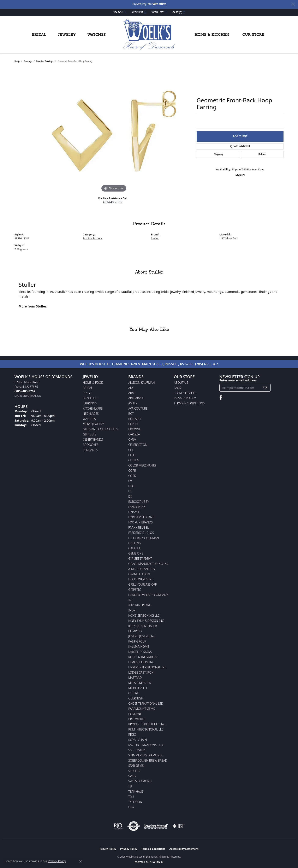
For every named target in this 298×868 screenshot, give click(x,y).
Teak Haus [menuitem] (136, 791)
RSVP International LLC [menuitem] (146, 745)
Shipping (218, 154)
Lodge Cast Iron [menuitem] (141, 672)
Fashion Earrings (45, 61)
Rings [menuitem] (87, 393)
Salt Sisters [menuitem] (137, 750)
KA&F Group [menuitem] (137, 641)
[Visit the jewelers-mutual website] (156, 826)
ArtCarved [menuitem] (136, 398)
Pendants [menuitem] (90, 450)
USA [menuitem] (131, 807)
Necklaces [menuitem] (91, 414)
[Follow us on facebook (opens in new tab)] (221, 397)
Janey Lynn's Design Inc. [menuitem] (146, 621)
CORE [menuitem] (132, 471)
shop (17, 61)
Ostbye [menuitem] (134, 693)
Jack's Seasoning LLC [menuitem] (144, 615)
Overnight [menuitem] (136, 698)
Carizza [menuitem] (134, 434)
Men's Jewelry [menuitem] (93, 424)
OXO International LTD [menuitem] (146, 703)
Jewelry (67, 35)
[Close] (293, 4)
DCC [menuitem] (131, 486)
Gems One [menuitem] (136, 553)
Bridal (39, 35)
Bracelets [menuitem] (90, 398)
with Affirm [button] (160, 4)
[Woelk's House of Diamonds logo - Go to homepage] (149, 35)
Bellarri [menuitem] (135, 419)
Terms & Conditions (189, 403)
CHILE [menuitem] (132, 455)
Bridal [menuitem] (88, 388)
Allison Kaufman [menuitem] (142, 383)
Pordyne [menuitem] (135, 714)
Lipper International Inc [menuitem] (147, 667)
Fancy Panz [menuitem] (137, 507)
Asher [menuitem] (133, 403)
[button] (120, 12)
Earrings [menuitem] (90, 403)
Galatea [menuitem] (134, 548)
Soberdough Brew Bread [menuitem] (148, 760)
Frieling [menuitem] (135, 543)
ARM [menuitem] (131, 393)
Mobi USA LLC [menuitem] (138, 688)
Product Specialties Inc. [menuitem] (147, 724)
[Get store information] (28, 396)
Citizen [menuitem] (134, 460)
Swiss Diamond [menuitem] (140, 781)
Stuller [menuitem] (134, 771)
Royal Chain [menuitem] (138, 740)
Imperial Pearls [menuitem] (140, 605)
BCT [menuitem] (131, 414)
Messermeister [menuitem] (140, 683)
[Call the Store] (25, 391)
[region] (114, 131)
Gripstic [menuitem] (135, 590)
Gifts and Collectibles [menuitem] (100, 429)
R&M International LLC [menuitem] (146, 729)
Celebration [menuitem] (138, 445)
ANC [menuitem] (131, 388)
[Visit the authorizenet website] (134, 826)
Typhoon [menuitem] (135, 802)
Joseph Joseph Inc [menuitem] (142, 636)
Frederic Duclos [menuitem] (141, 533)
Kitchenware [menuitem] (93, 408)
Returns (262, 154)
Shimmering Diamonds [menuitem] (146, 755)
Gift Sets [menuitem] (90, 434)
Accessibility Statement (184, 849)
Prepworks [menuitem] (137, 719)
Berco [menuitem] (133, 424)
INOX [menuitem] (132, 610)
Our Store (253, 35)
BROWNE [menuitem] (135, 429)
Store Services (185, 393)
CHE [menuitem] (131, 450)
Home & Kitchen (212, 35)
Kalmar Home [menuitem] (139, 647)
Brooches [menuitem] (91, 445)
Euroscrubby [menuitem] (139, 502)
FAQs (177, 388)
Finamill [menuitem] (135, 512)
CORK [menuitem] (132, 476)
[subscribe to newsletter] (265, 388)
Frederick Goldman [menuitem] (144, 538)
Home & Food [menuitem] (93, 383)
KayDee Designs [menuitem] (140, 652)
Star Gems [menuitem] (136, 766)
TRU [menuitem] (131, 797)
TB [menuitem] (130, 786)
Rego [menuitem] (132, 735)
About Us (181, 383)
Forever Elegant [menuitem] (141, 517)
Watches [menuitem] (89, 419)
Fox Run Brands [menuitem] (141, 522)
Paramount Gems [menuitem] (142, 709)
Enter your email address (238, 380)
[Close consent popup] (81, 861)
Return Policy (108, 849)
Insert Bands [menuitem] (93, 439)
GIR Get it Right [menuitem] (140, 559)
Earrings (28, 61)
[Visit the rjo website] (118, 826)
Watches (97, 35)
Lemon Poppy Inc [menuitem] (141, 662)
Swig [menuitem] (132, 776)
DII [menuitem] (130, 496)
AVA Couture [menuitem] (138, 408)
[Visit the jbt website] (179, 826)
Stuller (155, 238)
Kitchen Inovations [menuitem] (143, 657)
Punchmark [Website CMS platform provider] (157, 862)
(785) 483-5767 (113, 203)
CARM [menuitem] (132, 439)
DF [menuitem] (130, 491)
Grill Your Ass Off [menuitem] (142, 584)
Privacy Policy (185, 398)
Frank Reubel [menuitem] (139, 527)
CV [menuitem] (130, 481)
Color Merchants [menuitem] (142, 465)
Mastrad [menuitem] (135, 678)
